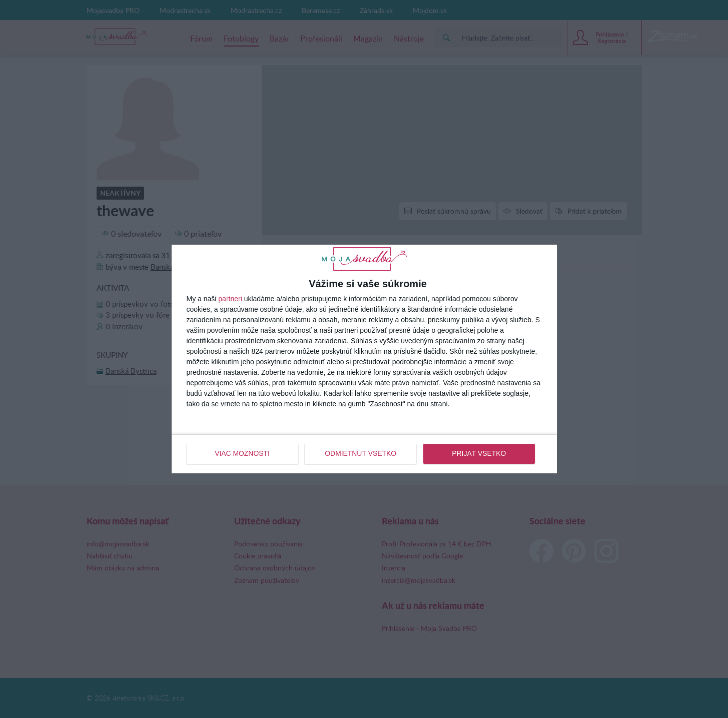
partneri (230, 299)
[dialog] (364, 359)
